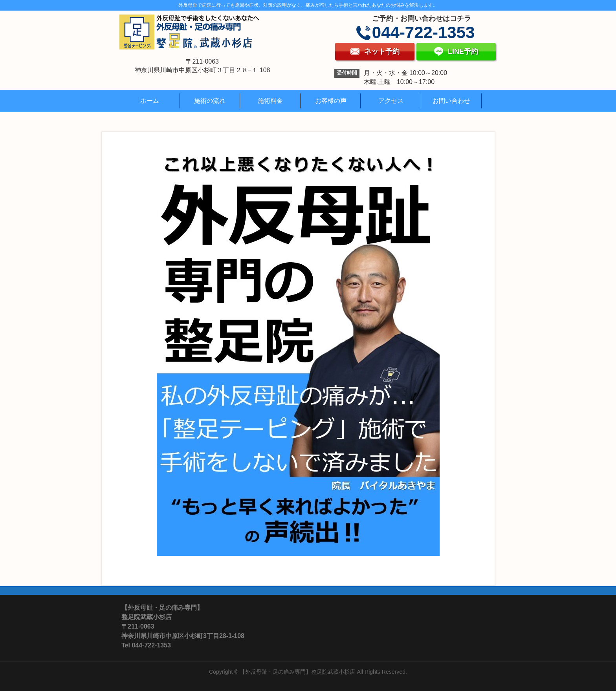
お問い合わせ (451, 101)
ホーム (150, 101)
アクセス (391, 101)
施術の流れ (210, 101)
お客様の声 (331, 101)
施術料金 (270, 101)
